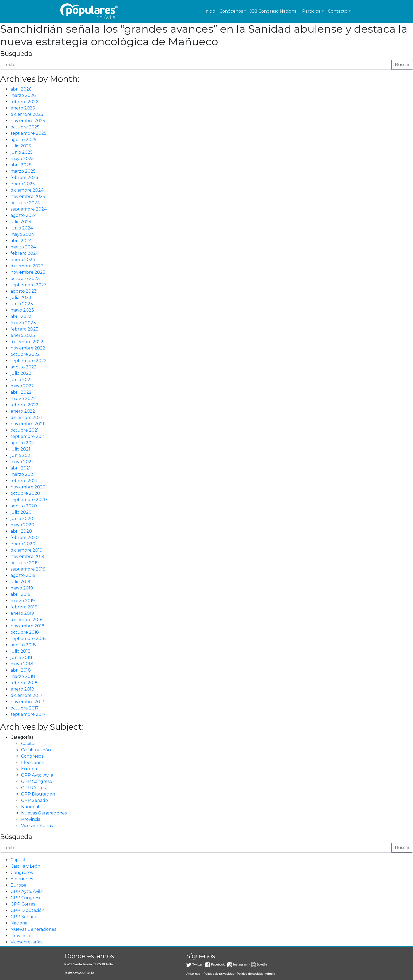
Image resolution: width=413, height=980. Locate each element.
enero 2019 (22, 613)
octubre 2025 (25, 127)
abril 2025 (21, 165)
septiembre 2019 (28, 569)
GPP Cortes (33, 788)
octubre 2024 (25, 203)
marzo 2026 (23, 95)
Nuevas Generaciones (44, 813)
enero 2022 (23, 411)
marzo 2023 (23, 323)
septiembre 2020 (29, 500)
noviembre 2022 (28, 348)
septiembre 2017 (28, 714)
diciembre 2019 (26, 550)
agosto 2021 (23, 443)
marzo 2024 (23, 247)
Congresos (32, 756)
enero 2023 (23, 335)
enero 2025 (23, 184)
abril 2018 (21, 670)
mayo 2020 (22, 525)
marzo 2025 (23, 171)
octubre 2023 (25, 279)
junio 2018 (21, 657)
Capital (28, 744)
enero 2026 (23, 108)
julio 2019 (20, 582)
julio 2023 (21, 297)
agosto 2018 (23, 645)
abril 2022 (21, 392)
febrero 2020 (25, 537)
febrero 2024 (24, 253)
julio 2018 (21, 651)
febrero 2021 (24, 481)
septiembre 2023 (29, 285)
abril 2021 (21, 468)
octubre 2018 (25, 632)
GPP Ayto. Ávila (37, 775)
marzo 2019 (23, 601)
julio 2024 (21, 222)
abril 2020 (21, 531)
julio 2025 (21, 146)
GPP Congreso (37, 781)
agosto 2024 (24, 215)
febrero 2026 (24, 102)
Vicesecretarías (37, 826)
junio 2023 (22, 304)
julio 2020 (21, 512)
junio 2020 (22, 519)
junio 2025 (22, 152)
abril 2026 (21, 89)
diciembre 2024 (27, 190)
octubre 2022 (25, 354)
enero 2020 (23, 544)
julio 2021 (20, 449)
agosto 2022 (24, 367)
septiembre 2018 (28, 639)
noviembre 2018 (28, 626)
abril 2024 (21, 241)
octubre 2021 (25, 430)
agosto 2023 (24, 291)
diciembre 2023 (27, 266)
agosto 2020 (24, 506)
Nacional (30, 807)
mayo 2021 (22, 462)
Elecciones (32, 762)
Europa (29, 769)
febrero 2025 (24, 177)
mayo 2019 (22, 588)
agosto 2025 (23, 140)
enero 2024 (23, 260)
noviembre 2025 (28, 121)
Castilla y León (36, 750)
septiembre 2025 (28, 133)
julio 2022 (21, 373)
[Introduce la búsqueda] (196, 65)
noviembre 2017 (27, 702)
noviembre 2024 (28, 196)
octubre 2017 (25, 708)
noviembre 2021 (27, 424)
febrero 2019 (24, 607)
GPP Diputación (38, 794)
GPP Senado (35, 800)
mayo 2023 (22, 310)
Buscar (402, 65)
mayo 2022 (22, 386)
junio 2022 (22, 380)
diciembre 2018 (27, 620)
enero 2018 (22, 689)
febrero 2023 (24, 329)
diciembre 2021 (26, 417)
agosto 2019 (23, 575)
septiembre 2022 (29, 361)
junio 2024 (22, 228)
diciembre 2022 (27, 342)
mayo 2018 (22, 664)
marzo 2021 (23, 474)
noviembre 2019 (27, 556)
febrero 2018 (24, 683)
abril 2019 (21, 594)
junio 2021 (21, 455)
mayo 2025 (22, 159)
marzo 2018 (23, 676)
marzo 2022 (23, 399)
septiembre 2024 (29, 209)
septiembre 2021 (28, 436)
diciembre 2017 (26, 695)
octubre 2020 (25, 493)
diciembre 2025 (27, 114)
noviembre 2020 (28, 487)
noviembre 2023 (28, 272)
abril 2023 (21, 316)
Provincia (31, 819)
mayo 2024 (22, 234)
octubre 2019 (25, 563)
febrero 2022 (24, 405)
